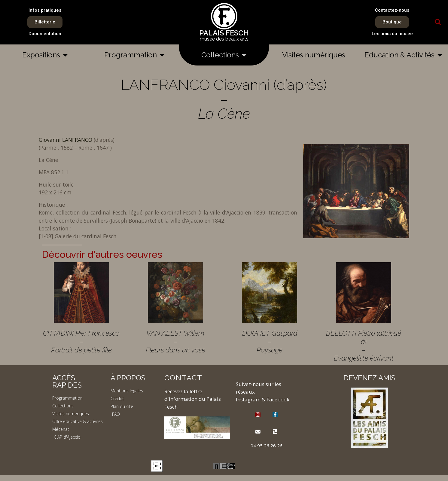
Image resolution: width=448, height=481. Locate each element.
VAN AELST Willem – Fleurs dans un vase (175, 341)
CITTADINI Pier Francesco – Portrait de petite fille (81, 341)
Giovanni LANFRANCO (66, 140)
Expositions (45, 55)
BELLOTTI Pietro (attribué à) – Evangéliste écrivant (364, 346)
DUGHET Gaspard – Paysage (270, 341)
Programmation (134, 55)
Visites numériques (314, 55)
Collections (224, 55)
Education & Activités (403, 55)
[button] (438, 22)
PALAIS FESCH (224, 33)
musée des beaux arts (224, 39)
